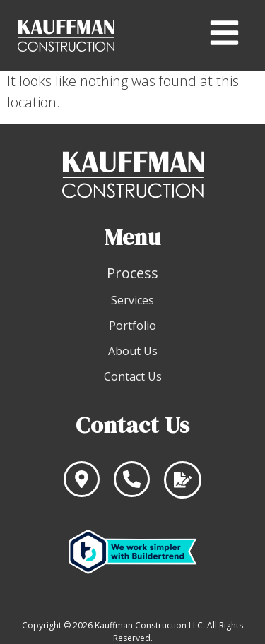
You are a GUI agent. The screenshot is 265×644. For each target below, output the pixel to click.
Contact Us (133, 376)
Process (132, 273)
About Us (133, 351)
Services (132, 300)
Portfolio (132, 326)
